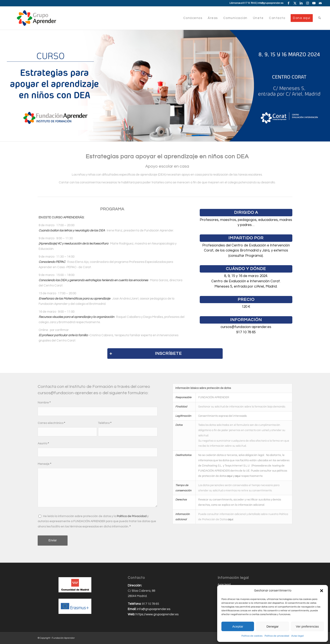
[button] (322, 591)
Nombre (44, 403)
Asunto (43, 444)
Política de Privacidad (132, 516)
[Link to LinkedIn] (301, 3)
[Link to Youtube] (314, 3)
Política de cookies (252, 636)
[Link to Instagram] (308, 3)
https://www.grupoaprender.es (157, 614)
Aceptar (238, 626)
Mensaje (44, 464)
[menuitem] (193, 18)
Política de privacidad (277, 636)
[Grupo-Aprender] (36, 18)
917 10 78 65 (250, 3)
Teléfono (105, 423)
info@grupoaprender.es (270, 3)
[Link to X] (295, 3)
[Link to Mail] (320, 3)
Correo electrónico (51, 423)
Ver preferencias (307, 626)
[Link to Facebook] (289, 3)
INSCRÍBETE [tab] (146, 354)
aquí (230, 476)
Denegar (273, 626)
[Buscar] (319, 18)
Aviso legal (297, 636)
